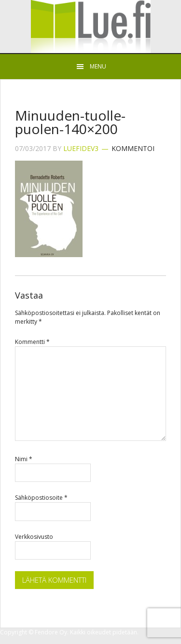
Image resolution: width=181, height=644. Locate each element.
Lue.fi (90, 27)
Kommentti (32, 342)
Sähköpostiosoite (41, 498)
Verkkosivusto (34, 537)
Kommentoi (133, 148)
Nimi (24, 459)
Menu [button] (98, 66)
